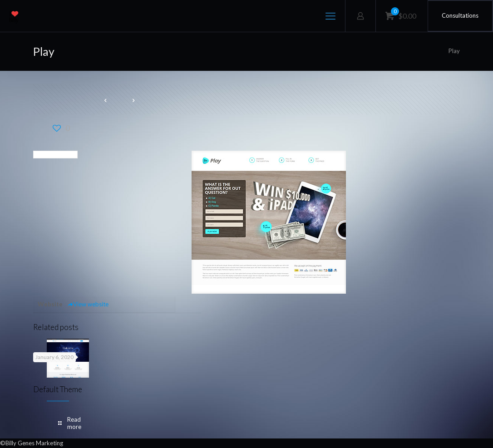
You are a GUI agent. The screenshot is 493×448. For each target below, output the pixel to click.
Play (454, 51)
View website (88, 304)
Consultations (460, 15)
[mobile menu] (330, 16)
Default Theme (58, 389)
